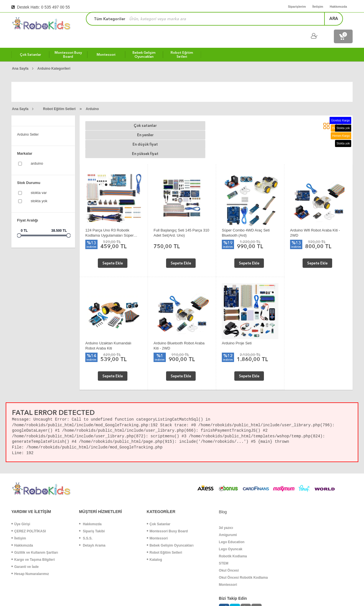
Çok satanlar (108, 115)
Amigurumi (228, 496)
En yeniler (154, 115)
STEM (224, 524)
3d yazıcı (226, 489)
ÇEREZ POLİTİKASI (29, 492)
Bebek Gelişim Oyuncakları (170, 506)
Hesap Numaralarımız (30, 535)
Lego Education (232, 503)
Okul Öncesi (229, 531)
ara (280, 24)
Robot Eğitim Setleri (59, 98)
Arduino (92, 98)
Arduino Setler (28, 123)
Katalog (154, 520)
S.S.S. (86, 499)
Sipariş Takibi (92, 492)
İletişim (19, 499)
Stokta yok (39, 190)
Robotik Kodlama (233, 517)
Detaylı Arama (92, 506)
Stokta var (39, 182)
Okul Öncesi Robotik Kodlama (243, 538)
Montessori (157, 499)
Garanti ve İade (25, 528)
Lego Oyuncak (231, 510)
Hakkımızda (22, 506)
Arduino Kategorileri (54, 57)
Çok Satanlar (159, 485)
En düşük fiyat (199, 115)
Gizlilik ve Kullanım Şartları (35, 513)
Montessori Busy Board (167, 492)
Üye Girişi (21, 485)
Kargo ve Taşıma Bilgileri (33, 520)
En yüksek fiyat (245, 115)
